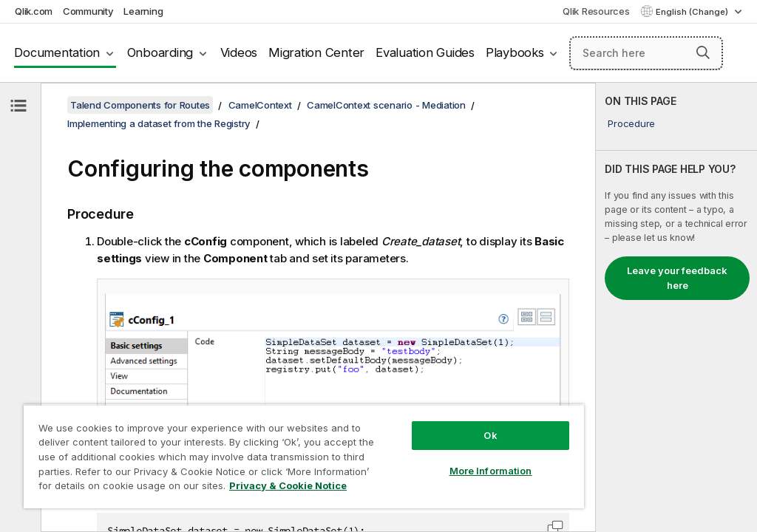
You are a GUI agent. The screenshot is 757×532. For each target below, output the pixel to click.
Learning (143, 11)
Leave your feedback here (677, 278)
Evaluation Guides (425, 52)
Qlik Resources (596, 11)
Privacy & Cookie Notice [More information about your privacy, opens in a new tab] (288, 485)
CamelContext (260, 105)
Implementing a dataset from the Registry (159, 123)
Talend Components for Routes (140, 105)
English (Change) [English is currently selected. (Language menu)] (693, 12)
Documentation (57, 52)
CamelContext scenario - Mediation (386, 105)
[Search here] (646, 53)
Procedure (631, 123)
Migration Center (316, 52)
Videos (239, 52)
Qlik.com (34, 11)
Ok (490, 435)
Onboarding (160, 52)
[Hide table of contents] (18, 106)
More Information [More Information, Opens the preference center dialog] (491, 471)
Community (88, 11)
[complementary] (676, 307)
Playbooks (515, 52)
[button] (703, 52)
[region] (304, 456)
